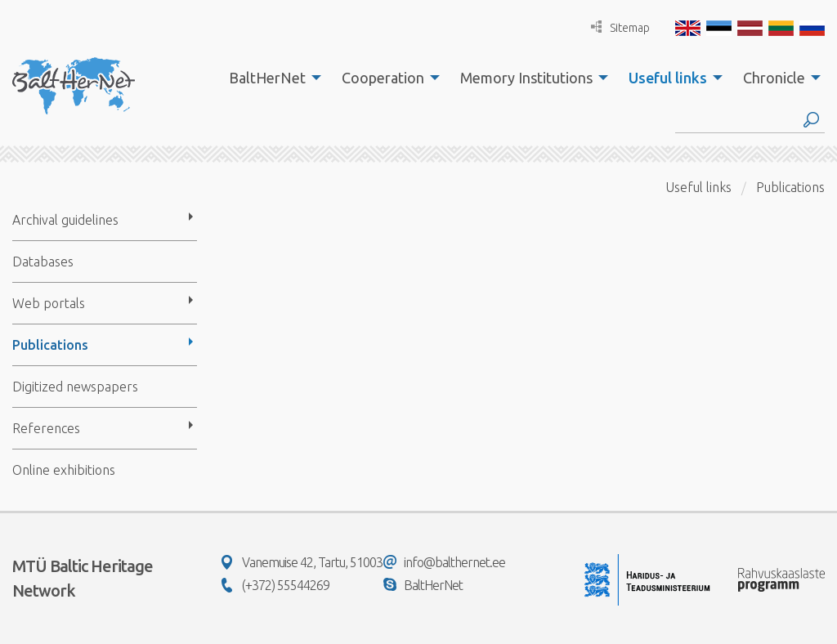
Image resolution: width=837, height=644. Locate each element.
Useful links (668, 78)
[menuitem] (271, 78)
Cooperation (383, 78)
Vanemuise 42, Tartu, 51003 (302, 562)
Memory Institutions (526, 78)
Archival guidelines (65, 220)
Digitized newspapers (75, 387)
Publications (50, 345)
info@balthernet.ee (444, 562)
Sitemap (620, 27)
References (46, 428)
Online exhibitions (64, 470)
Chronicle (774, 78)
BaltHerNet (267, 78)
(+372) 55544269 (275, 585)
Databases (43, 262)
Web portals (49, 303)
